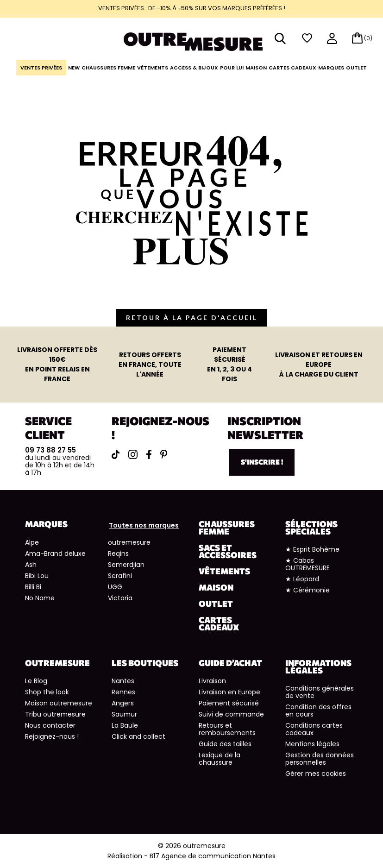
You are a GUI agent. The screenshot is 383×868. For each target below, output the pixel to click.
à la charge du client (319, 365)
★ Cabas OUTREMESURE (308, 564)
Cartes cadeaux (292, 68)
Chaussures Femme (108, 68)
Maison (256, 68)
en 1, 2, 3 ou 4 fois (229, 364)
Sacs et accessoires (228, 551)
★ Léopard (302, 579)
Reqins (118, 554)
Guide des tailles (225, 744)
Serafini (120, 576)
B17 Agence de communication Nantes (213, 856)
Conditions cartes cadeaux (314, 729)
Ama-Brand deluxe (55, 554)
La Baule (125, 725)
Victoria (120, 598)
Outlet (356, 68)
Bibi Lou (37, 576)
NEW (74, 68)
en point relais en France (57, 364)
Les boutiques (145, 663)
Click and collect (138, 736)
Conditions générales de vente (320, 692)
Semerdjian (126, 565)
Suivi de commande (231, 714)
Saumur (124, 714)
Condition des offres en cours (318, 711)
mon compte (332, 39)
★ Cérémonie (308, 590)
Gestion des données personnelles (320, 759)
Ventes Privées (41, 68)
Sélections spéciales (311, 528)
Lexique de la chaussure (220, 759)
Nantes (123, 681)
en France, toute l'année (150, 365)
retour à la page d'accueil (192, 318)
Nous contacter (50, 725)
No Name (40, 598)
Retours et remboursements (227, 729)
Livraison (212, 681)
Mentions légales (312, 744)
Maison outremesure (59, 703)
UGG (115, 587)
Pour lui (232, 68)
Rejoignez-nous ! (52, 736)
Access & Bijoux (194, 68)
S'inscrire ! (262, 462)
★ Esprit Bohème (312, 549)
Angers (123, 703)
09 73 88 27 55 (50, 450)
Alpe (32, 542)
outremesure (129, 542)
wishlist (307, 38)
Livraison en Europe (229, 692)
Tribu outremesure (55, 714)
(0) (368, 38)
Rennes (123, 692)
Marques (331, 68)
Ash (31, 565)
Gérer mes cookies (316, 774)
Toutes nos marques (144, 525)
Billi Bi (33, 587)
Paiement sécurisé (229, 703)
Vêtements (153, 68)
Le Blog (36, 681)
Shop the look (47, 692)
